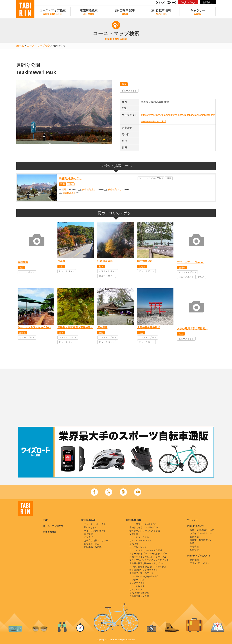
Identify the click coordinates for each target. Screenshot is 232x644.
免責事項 (194, 537)
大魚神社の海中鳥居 (149, 327)
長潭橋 (61, 261)
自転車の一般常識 (93, 547)
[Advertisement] (116, 398)
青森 (21, 268)
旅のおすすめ (91, 527)
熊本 (124, 84)
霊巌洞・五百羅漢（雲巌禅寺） (75, 327)
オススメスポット (108, 271)
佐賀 (141, 333)
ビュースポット (129, 91)
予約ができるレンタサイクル (144, 527)
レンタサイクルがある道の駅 (144, 576)
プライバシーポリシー (201, 533)
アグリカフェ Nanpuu (191, 262)
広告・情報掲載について (202, 530)
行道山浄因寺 (105, 261)
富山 (181, 334)
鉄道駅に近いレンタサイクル (144, 570)
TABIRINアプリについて (199, 556)
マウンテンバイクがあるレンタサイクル (149, 560)
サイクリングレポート (95, 531)
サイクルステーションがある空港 (146, 550)
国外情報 (88, 534)
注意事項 (194, 547)
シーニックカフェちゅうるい (34, 327)
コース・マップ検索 (53, 10)
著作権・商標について (201, 540)
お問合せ (208, 2)
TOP (45, 520)
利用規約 (194, 560)
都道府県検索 (89, 10)
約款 (192, 543)
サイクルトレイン (138, 547)
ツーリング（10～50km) (151, 178)
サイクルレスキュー (139, 586)
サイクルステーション (140, 541)
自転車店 (134, 544)
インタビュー (91, 537)
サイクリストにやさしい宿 (142, 524)
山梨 (61, 267)
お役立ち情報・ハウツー (96, 541)
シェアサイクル (137, 583)
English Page (188, 2)
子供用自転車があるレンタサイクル (147, 563)
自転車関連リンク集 (139, 596)
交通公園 (134, 534)
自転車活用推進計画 (139, 593)
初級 (71, 184)
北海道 (142, 267)
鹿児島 (182, 268)
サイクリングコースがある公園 (145, 531)
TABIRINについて (195, 526)
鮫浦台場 (23, 262)
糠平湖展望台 (145, 261)
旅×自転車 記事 (125, 10)
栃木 (101, 267)
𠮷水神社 (102, 327)
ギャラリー (198, 10)
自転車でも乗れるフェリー (142, 573)
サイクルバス (136, 590)
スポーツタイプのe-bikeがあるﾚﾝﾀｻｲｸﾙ (148, 554)
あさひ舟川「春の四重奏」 (192, 328)
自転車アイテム (92, 544)
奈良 (101, 333)
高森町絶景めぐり (70, 178)
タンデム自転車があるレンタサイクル (148, 567)
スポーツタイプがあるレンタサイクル (148, 557)
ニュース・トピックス (95, 524)
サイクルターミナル (139, 537)
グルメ (201, 277)
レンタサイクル (137, 580)
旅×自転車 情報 (161, 10)
